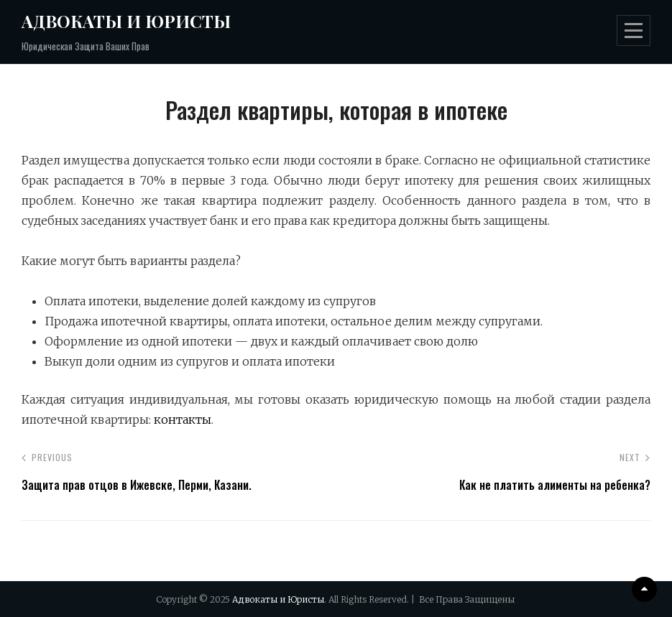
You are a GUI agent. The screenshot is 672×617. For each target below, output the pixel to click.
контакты (183, 419)
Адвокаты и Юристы (126, 21)
